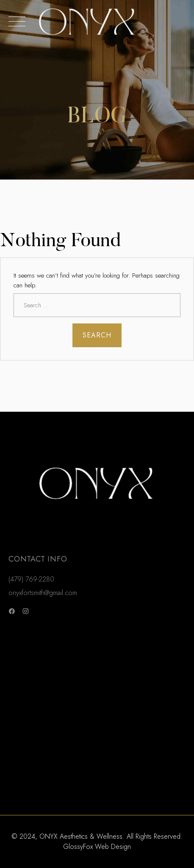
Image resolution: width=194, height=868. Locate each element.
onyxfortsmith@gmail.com (43, 593)
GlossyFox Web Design (97, 847)
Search (97, 335)
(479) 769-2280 (31, 579)
